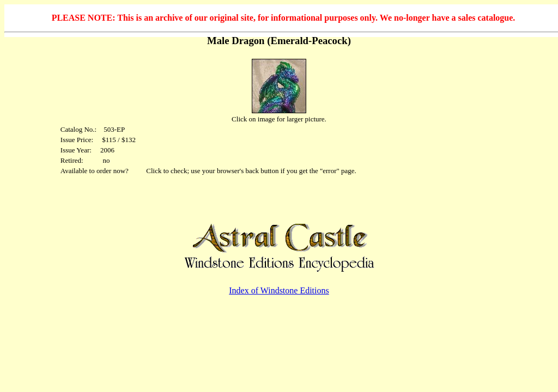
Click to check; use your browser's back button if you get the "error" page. (251, 171)
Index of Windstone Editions (279, 290)
